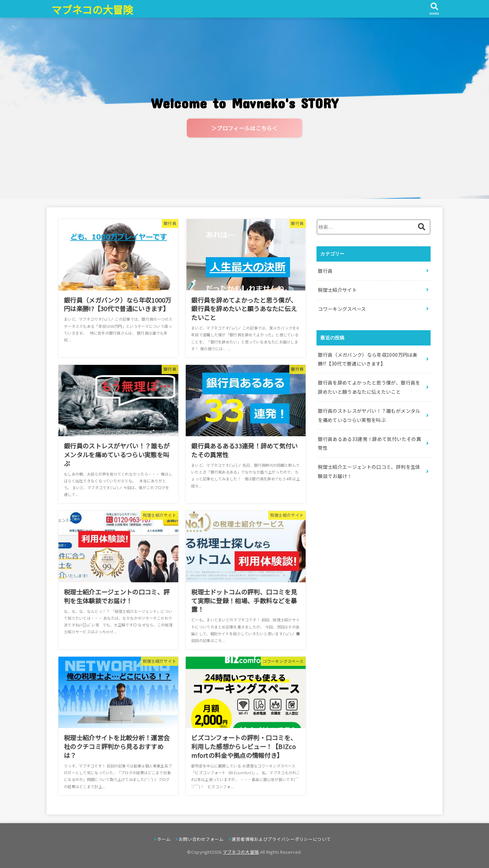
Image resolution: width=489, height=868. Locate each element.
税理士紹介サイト (337, 290)
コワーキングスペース (342, 309)
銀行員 (325, 271)
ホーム (164, 839)
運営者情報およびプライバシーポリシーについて (281, 839)
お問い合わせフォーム (201, 839)
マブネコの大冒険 (92, 10)
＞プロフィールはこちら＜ (244, 129)
